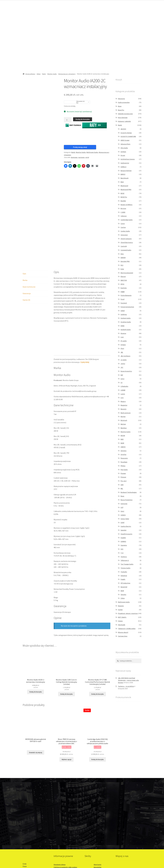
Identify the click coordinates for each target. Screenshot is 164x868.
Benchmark (125, 178)
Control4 (124, 246)
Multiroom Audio (92, 154)
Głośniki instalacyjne (125, 114)
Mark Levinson (126, 413)
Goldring (124, 314)
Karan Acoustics (126, 371)
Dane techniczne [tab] (29, 241)
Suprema (124, 545)
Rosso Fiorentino (127, 500)
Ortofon (123, 454)
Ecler (122, 269)
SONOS (123, 515)
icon (122, 337)
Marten (123, 417)
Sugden (123, 538)
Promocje (97, 825)
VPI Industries (125, 583)
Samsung (124, 504)
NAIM (122, 443)
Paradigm (124, 462)
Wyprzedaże (98, 830)
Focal (122, 299)
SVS (122, 549)
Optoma (124, 451)
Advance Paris (125, 144)
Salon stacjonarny (29, 826)
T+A (122, 553)
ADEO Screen (125, 140)
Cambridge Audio (127, 220)
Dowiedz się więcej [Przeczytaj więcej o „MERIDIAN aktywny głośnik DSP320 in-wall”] (36, 707)
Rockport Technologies (129, 492)
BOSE (122, 193)
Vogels (123, 579)
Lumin (123, 394)
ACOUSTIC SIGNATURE (128, 136)
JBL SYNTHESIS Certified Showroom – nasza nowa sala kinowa (128, 680)
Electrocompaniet (127, 273)
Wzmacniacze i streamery (67, 74)
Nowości (121, 606)
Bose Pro (121, 110)
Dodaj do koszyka (83, 119)
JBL (122, 352)
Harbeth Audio (126, 330)
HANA (122, 326)
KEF (122, 375)
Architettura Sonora (128, 159)
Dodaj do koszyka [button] (36, 646)
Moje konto (98, 819)
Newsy (97, 827)
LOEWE (123, 390)
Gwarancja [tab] (27, 248)
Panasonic (124, 458)
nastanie (81, 159)
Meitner (123, 424)
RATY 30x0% (122, 617)
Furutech (124, 303)
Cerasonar (124, 235)
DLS (122, 265)
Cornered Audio (126, 250)
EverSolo (124, 288)
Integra (123, 345)
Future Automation (127, 307)
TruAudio (124, 572)
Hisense (123, 333)
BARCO (123, 174)
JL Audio (124, 360)
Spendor (124, 530)
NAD (122, 439)
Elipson (123, 276)
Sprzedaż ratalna (97, 833)
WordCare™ (26, 853)
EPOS (122, 284)
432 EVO (123, 129)
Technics (124, 557)
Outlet (120, 610)
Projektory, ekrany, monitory (128, 613)
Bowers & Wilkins (127, 205)
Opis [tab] (24, 228)
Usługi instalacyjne (29, 829)
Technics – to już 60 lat (126, 686)
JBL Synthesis (125, 356)
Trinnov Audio (125, 568)
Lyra (122, 398)
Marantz (124, 409)
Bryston (123, 208)
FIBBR (123, 292)
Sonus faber (125, 519)
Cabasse (124, 216)
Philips (123, 466)
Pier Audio (124, 470)
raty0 (87, 159)
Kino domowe (123, 118)
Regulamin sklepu (60, 819)
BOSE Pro (124, 197)
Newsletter (98, 822)
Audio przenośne (124, 102)
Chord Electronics (127, 242)
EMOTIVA (124, 280)
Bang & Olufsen (126, 171)
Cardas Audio (125, 231)
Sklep (39, 74)
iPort (122, 348)
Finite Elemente (126, 295)
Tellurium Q (125, 560)
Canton (123, 227)
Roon (122, 496)
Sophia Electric (126, 526)
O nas (25, 818)
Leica (122, 379)
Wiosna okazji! (123, 632)
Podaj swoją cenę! (75, 147)
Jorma (123, 364)
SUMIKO (123, 541)
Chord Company (126, 239)
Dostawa (57, 830)
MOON (123, 436)
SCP (122, 507)
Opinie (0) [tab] (26, 255)
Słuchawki (122, 625)
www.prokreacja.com (29, 846)
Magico (123, 401)
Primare (123, 477)
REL (122, 489)
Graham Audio (126, 318)
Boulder (123, 201)
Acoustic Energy (126, 133)
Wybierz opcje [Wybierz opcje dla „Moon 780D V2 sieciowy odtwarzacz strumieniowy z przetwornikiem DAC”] (66, 714)
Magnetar (124, 405)
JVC (122, 367)
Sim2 (122, 511)
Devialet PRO (125, 261)
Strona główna (30, 74)
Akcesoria (121, 99)
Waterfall (124, 587)
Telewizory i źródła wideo (127, 629)
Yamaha (123, 595)
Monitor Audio (52, 74)
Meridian (124, 428)
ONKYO (123, 447)
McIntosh (124, 420)
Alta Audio (124, 148)
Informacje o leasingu (97, 838)
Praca (25, 821)
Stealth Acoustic (126, 534)
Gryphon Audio (126, 322)
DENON (123, 258)
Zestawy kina (123, 636)
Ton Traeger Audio (127, 564)
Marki (44, 74)
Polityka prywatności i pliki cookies (65, 822)
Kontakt (25, 824)
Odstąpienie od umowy (61, 825)
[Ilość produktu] (68, 120)
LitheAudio (124, 386)
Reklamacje (58, 827)
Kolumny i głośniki (124, 121)
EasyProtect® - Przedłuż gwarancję (66, 833)
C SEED (123, 212)
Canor (123, 224)
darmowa (74, 159)
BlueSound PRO (126, 190)
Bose (120, 106)
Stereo (120, 621)
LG (121, 383)
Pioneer (123, 473)
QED (122, 485)
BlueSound (124, 186)
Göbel (123, 311)
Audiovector (125, 163)
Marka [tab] (25, 235)
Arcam (123, 155)
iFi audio (124, 341)
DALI (122, 254)
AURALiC (124, 167)
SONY (122, 523)
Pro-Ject (124, 481)
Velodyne (124, 576)
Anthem (123, 152)
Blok (122, 182)
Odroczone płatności (98, 835)
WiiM (122, 591)
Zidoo (123, 598)
